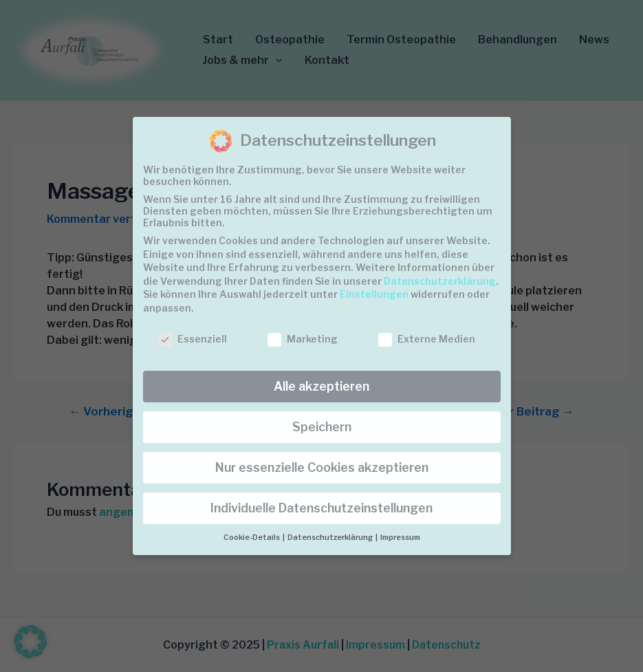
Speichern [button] (322, 427)
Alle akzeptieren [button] (321, 386)
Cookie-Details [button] (252, 538)
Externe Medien (427, 339)
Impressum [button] (400, 538)
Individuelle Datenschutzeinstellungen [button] (321, 508)
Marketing (303, 339)
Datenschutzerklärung (440, 281)
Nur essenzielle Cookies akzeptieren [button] (322, 467)
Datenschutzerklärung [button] (331, 538)
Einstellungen (374, 294)
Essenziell (193, 339)
